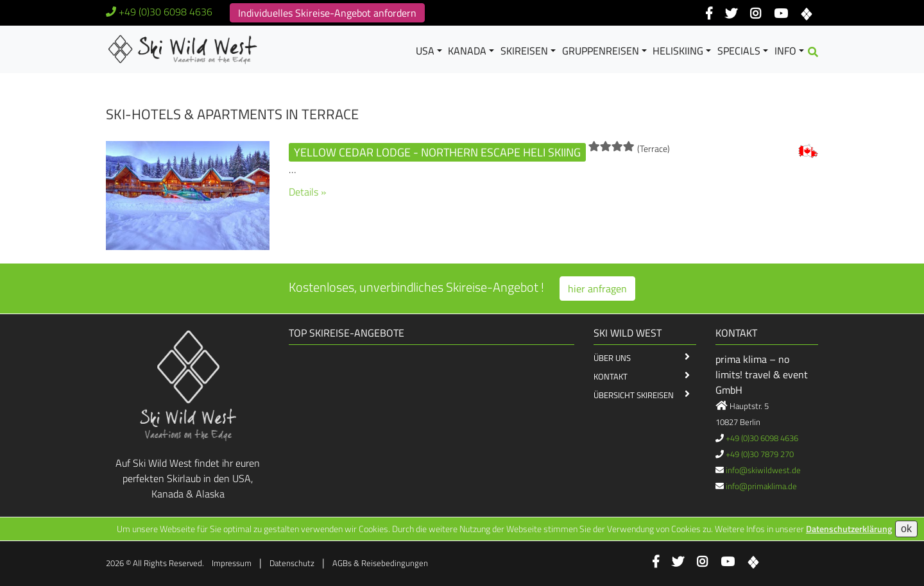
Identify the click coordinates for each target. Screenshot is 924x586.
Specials (739, 51)
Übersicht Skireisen (634, 395)
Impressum (232, 563)
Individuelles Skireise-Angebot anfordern (327, 13)
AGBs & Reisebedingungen (380, 563)
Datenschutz (292, 563)
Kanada (467, 51)
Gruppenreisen (601, 51)
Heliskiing (678, 51)
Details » (307, 192)
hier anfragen (597, 289)
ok (906, 529)
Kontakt (611, 376)
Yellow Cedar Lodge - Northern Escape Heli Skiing (437, 152)
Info (785, 51)
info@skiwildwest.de (763, 470)
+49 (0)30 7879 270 (760, 454)
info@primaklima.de (761, 486)
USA (425, 51)
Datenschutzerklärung (849, 529)
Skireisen (524, 51)
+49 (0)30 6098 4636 (166, 12)
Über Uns (612, 358)
